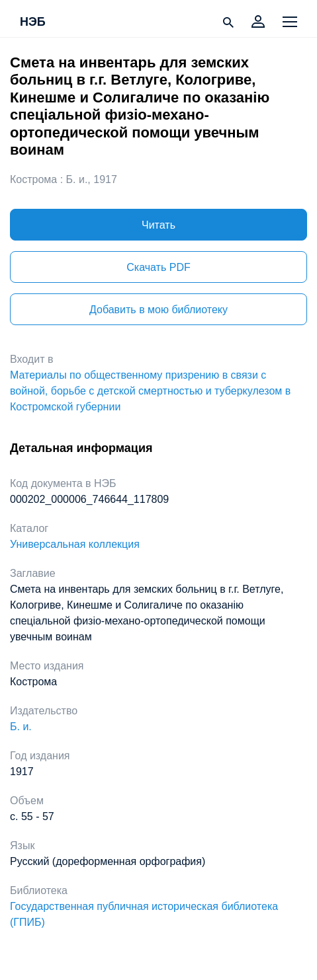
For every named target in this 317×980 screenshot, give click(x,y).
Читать (158, 225)
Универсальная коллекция (75, 544)
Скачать (158, 267)
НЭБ (33, 22)
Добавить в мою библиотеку (158, 310)
